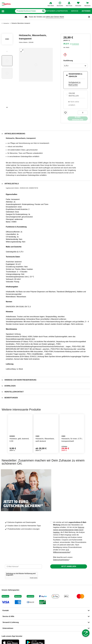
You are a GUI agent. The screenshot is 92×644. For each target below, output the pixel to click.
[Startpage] (6, 4)
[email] (23, 566)
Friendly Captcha (34, 578)
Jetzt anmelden (69, 566)
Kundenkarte (75, 44)
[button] (3, 11)
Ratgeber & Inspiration (57, 11)
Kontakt (6, 610)
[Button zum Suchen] (42, 11)
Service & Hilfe (8, 616)
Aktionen (86, 11)
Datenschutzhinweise (61, 560)
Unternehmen (8, 628)
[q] (23, 11)
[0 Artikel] (83, 113)
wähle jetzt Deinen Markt (55, 17)
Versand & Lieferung (11, 622)
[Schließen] (89, 17)
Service (75, 11)
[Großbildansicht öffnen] (36, 65)
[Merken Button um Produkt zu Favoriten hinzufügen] (65, 113)
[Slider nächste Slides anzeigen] (7, 107)
